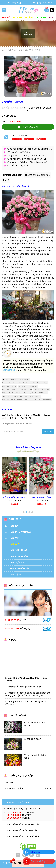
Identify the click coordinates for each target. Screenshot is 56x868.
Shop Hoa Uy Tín (26, 390)
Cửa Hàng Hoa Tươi (9, 386)
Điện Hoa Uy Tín (8, 393)
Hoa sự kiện (17, 562)
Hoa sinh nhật (18, 550)
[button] (24, 512)
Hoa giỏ (12, 50)
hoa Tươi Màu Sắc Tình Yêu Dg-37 (15, 383)
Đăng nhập (15, 3)
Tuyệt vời (26, 418)
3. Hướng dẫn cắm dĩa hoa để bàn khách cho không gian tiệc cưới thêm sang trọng (28, 694)
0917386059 (17, 139)
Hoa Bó (6, 18)
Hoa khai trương (24, 18)
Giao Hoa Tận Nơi (30, 400)
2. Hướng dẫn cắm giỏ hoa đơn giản (23, 687)
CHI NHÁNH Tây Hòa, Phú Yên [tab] (22, 830)
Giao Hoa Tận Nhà (45, 400)
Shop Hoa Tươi (42, 383)
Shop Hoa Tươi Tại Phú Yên (12, 396)
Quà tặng (16, 574)
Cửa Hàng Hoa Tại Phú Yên (12, 400)
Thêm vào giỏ (28, 127)
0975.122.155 (12, 629)
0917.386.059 (14, 812)
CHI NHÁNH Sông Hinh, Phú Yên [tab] (23, 824)
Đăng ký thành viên (41, 3)
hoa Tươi (32, 383)
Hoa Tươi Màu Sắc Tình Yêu (20, 380)
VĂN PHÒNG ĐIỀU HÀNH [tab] (19, 802)
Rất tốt (14, 418)
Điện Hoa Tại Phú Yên (41, 390)
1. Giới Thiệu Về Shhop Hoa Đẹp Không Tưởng (26, 679)
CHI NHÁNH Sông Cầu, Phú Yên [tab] (23, 836)
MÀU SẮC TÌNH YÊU (29, 50)
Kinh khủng (23, 415)
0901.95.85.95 (12, 620)
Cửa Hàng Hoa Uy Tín (10, 390)
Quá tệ (37, 415)
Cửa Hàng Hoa (32, 386)
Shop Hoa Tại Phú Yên (32, 396)
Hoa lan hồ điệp (20, 568)
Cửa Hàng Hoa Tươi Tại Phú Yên (36, 393)
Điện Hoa (19, 393)
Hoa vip (42, 18)
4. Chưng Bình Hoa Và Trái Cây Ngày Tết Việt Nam (26, 703)
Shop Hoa (22, 386)
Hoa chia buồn (19, 556)
